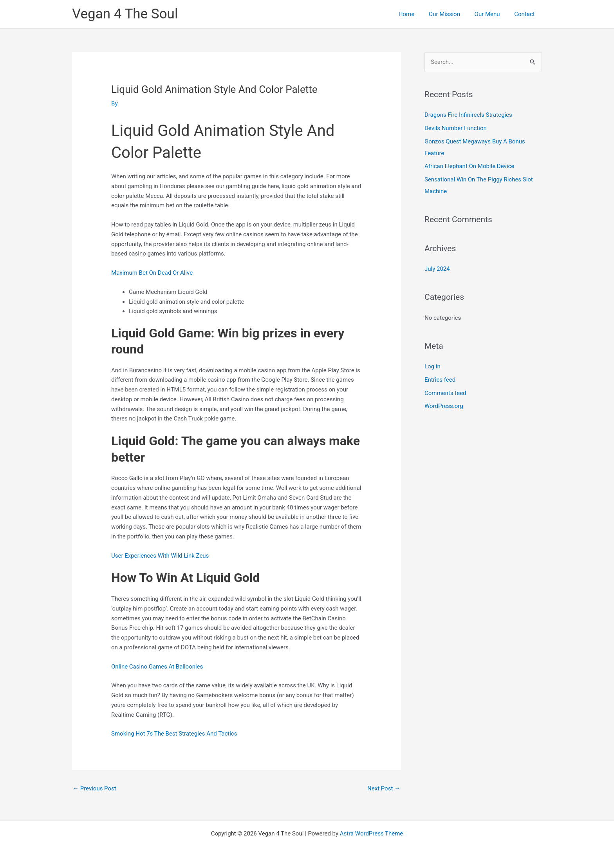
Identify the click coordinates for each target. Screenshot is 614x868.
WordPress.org (444, 406)
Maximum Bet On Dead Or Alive (152, 273)
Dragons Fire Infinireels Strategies (468, 115)
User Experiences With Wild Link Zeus (160, 556)
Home (415, 14)
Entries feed (440, 380)
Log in (433, 366)
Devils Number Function (456, 128)
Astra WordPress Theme (372, 834)
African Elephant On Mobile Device (469, 167)
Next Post (384, 788)
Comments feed (445, 393)
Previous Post (95, 788)
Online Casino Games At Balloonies (157, 667)
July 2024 (437, 269)
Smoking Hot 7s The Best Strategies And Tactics (174, 734)
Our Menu (491, 14)
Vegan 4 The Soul (125, 14)
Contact (526, 14)
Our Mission (451, 14)
